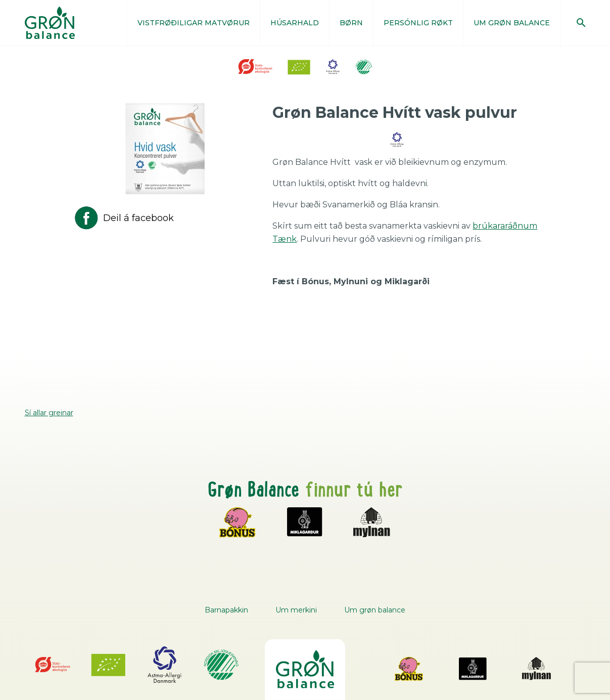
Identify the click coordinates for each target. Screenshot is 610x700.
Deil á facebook (123, 218)
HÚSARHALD (295, 23)
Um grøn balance (375, 610)
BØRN (351, 23)
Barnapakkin (226, 610)
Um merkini (296, 610)
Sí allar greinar (49, 413)
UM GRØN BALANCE (512, 23)
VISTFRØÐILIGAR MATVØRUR (194, 23)
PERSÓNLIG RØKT (418, 23)
